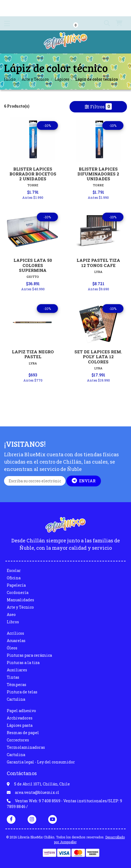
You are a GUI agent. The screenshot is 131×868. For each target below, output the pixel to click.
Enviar (84, 481)
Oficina (14, 578)
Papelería (16, 585)
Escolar (14, 570)
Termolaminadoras (26, 747)
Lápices (62, 79)
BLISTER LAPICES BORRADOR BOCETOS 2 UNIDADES (33, 174)
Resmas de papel (23, 733)
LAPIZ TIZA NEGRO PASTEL (33, 354)
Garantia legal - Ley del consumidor (41, 762)
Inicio (10, 79)
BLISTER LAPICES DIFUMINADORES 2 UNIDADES (98, 174)
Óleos (12, 648)
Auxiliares (17, 670)
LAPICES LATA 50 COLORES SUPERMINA (33, 265)
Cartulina (16, 699)
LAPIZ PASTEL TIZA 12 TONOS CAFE (98, 263)
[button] (104, 23)
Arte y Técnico (35, 79)
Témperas (17, 685)
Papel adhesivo (21, 711)
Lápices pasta (20, 725)
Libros (13, 622)
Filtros (98, 106)
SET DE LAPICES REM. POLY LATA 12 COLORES (98, 357)
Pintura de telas (22, 692)
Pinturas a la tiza (23, 663)
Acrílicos (15, 633)
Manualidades (20, 600)
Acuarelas (16, 641)
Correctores (18, 740)
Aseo (11, 614)
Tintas (13, 677)
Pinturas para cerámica (29, 655)
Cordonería (18, 592)
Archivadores (20, 718)
